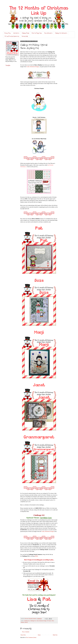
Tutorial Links (25, 36)
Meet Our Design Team (37, 33)
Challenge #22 (33, 621)
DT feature (49, 621)
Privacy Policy (8, 33)
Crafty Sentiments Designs (33, 67)
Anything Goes (27, 621)
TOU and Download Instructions (12, 36)
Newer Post (23, 635)
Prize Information (48, 33)
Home (39, 635)
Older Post (55, 635)
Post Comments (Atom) (31, 637)
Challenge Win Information (61, 33)
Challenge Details (25, 33)
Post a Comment (26, 632)
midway (26, 622)
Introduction (16, 33)
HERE (36, 556)
